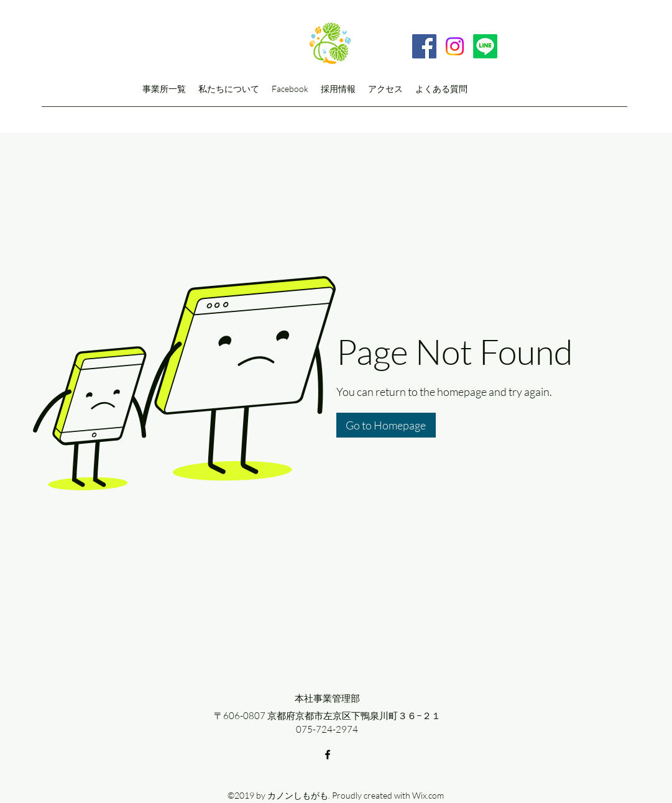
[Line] (485, 46)
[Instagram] (455, 46)
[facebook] (328, 755)
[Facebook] (424, 46)
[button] (386, 425)
